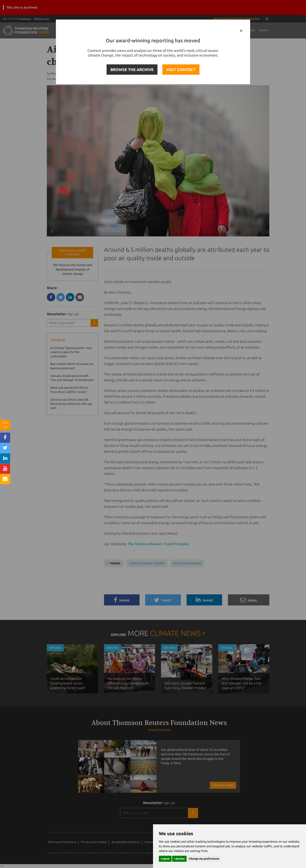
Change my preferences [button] (204, 859)
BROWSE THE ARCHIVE (132, 70)
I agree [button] (165, 859)
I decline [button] (179, 859)
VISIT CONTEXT (181, 70)
